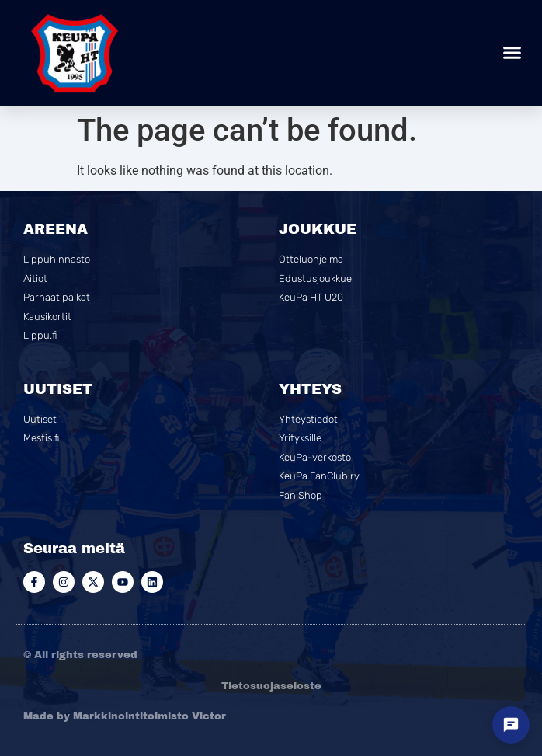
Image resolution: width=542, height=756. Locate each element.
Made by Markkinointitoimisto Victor (125, 716)
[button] (512, 53)
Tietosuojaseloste (271, 686)
